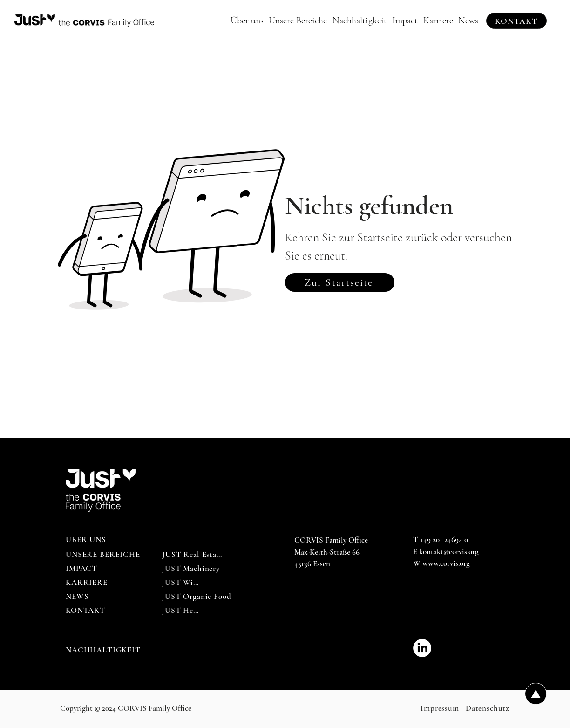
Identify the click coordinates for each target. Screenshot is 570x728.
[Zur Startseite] (340, 282)
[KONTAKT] (516, 21)
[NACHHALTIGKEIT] (104, 650)
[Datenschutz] (488, 708)
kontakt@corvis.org (449, 552)
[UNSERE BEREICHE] (104, 555)
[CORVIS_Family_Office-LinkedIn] (422, 648)
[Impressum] (440, 708)
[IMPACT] (82, 569)
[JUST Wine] (181, 583)
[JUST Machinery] (191, 569)
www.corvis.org (446, 563)
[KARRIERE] (87, 583)
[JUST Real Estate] (192, 555)
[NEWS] (78, 597)
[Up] (536, 694)
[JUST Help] (181, 611)
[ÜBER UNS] (87, 540)
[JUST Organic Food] (197, 597)
